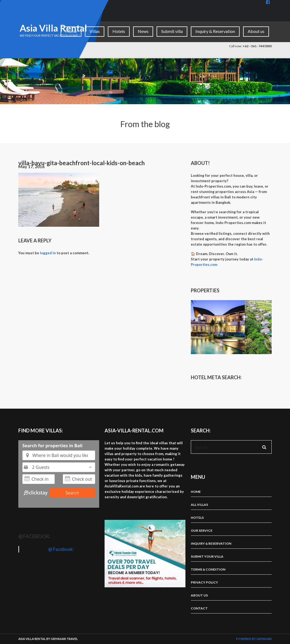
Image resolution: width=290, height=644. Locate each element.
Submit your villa (207, 556)
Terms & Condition (208, 569)
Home (71, 31)
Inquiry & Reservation (215, 31)
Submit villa (172, 31)
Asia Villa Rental (53, 28)
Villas (95, 31)
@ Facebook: (34, 536)
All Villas (199, 505)
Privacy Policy (204, 582)
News (143, 31)
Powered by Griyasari (254, 639)
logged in (48, 253)
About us (256, 31)
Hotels (119, 31)
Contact (199, 608)
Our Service (202, 531)
